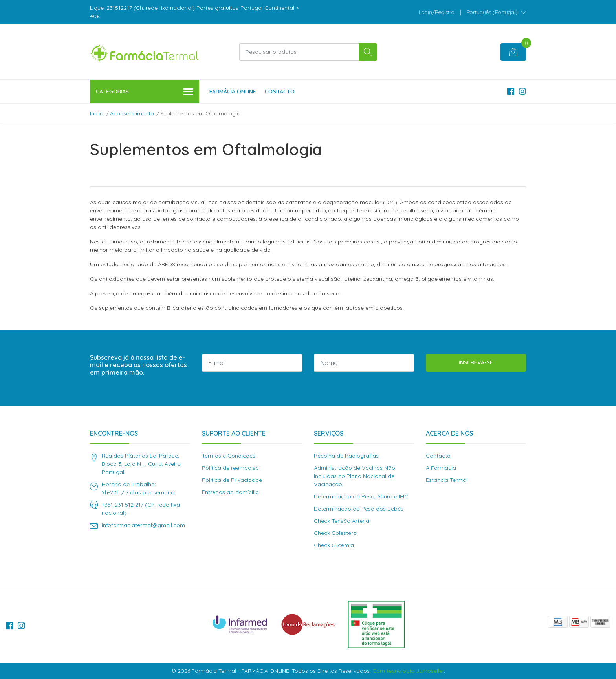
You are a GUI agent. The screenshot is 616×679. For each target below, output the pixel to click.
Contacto (280, 92)
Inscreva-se (476, 362)
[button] (496, 12)
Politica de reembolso (230, 468)
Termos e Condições (229, 456)
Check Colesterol (336, 533)
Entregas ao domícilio (230, 492)
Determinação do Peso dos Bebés (359, 509)
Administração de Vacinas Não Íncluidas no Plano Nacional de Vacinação (355, 476)
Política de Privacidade (232, 480)
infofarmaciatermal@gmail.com (143, 525)
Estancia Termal (447, 480)
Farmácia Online (233, 92)
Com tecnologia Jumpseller (408, 671)
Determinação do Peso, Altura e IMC (361, 496)
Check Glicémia (334, 545)
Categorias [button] (145, 92)
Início (97, 113)
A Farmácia (441, 468)
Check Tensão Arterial (342, 521)
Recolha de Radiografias (346, 456)
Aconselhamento (132, 113)
